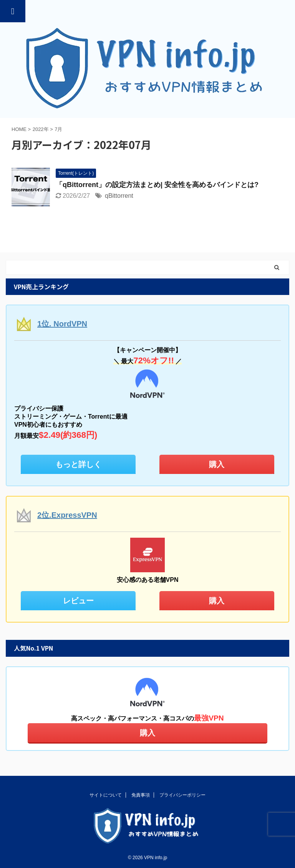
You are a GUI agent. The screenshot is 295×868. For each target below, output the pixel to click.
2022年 (41, 129)
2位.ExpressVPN (67, 515)
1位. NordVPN (62, 324)
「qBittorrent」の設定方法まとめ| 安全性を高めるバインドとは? (157, 185)
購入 (217, 464)
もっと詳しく (78, 464)
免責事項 (141, 795)
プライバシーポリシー (182, 795)
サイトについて (106, 795)
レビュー (78, 601)
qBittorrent (119, 196)
